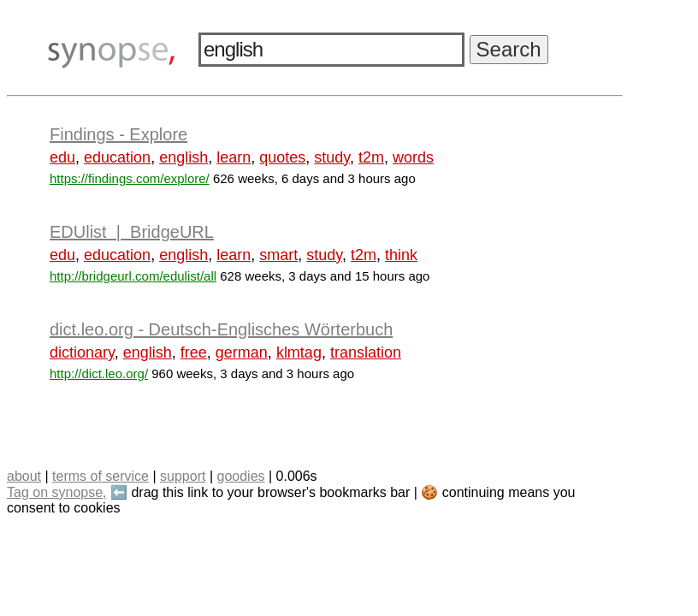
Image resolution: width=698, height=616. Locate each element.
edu (62, 157)
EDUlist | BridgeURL (132, 232)
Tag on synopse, (57, 492)
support (183, 476)
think (401, 255)
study (332, 157)
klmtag (299, 352)
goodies (240, 476)
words (413, 157)
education (117, 157)
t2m (371, 157)
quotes (282, 157)
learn (234, 157)
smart (278, 255)
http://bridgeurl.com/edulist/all (133, 276)
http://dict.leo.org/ (99, 373)
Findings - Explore (118, 134)
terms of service (101, 476)
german (242, 352)
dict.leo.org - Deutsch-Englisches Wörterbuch (221, 329)
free (194, 352)
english (183, 157)
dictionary (82, 352)
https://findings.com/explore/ (130, 178)
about (24, 476)
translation (366, 352)
